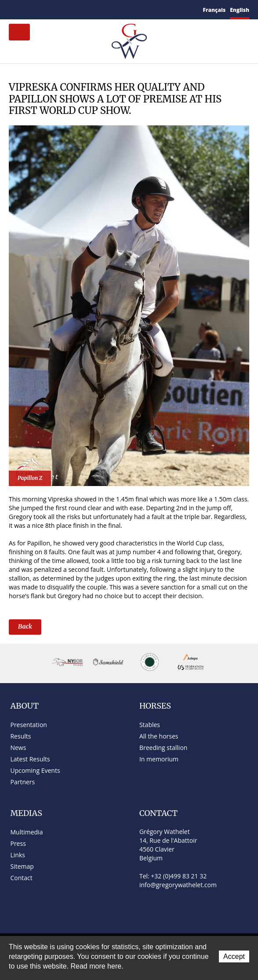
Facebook (46, 9)
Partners (22, 782)
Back (25, 626)
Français (214, 10)
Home (12, 9)
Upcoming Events (35, 770)
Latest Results (30, 759)
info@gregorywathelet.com (178, 885)
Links (17, 855)
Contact (24, 10)
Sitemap (36, 10)
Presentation (28, 725)
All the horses (159, 736)
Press (18, 843)
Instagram (77, 8)
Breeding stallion (163, 748)
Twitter (56, 9)
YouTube (66, 10)
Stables (150, 725)
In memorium (159, 759)
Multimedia (26, 832)
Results (20, 736)
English (240, 10)
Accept (234, 956)
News (18, 748)
